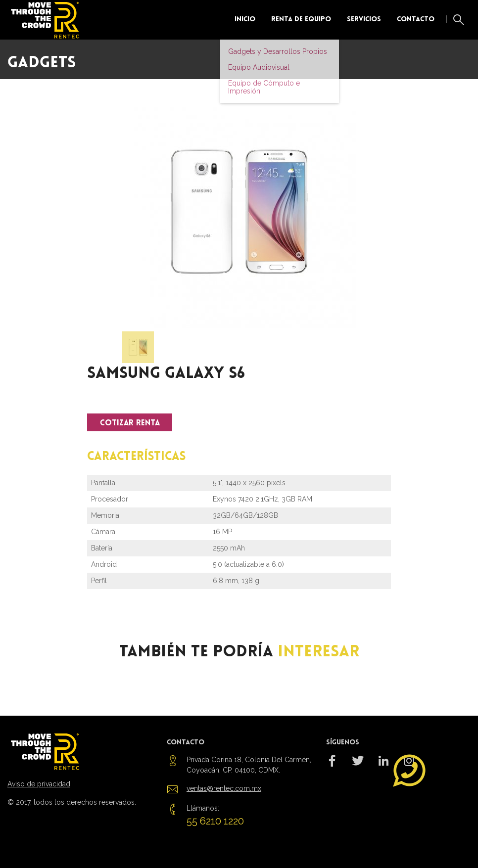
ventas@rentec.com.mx (224, 788)
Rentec (47, 20)
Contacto (416, 20)
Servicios (364, 20)
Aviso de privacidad (39, 784)
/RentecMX (332, 767)
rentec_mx (383, 767)
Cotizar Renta (130, 423)
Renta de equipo (301, 20)
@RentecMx (358, 767)
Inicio (245, 20)
